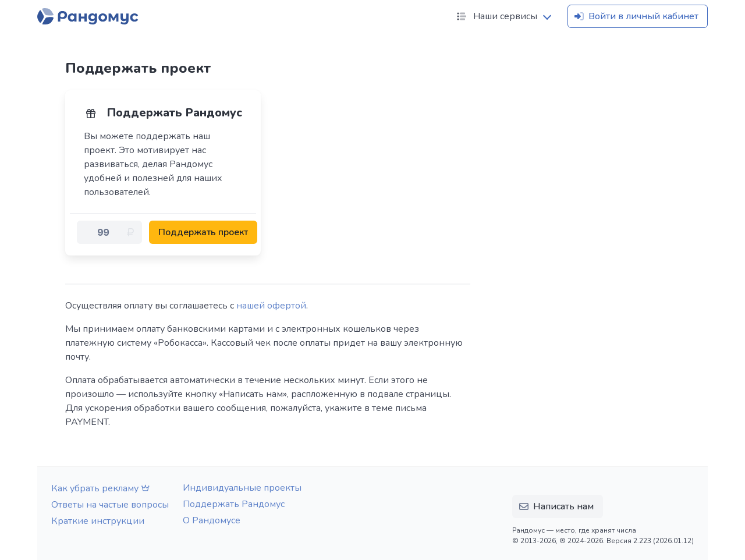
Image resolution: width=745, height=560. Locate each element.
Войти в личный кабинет (635, 16)
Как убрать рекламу (102, 488)
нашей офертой (271, 306)
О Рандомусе (212, 520)
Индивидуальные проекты (242, 488)
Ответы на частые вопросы (110, 505)
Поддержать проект (203, 232)
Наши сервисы (496, 16)
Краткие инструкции (98, 521)
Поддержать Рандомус (234, 504)
